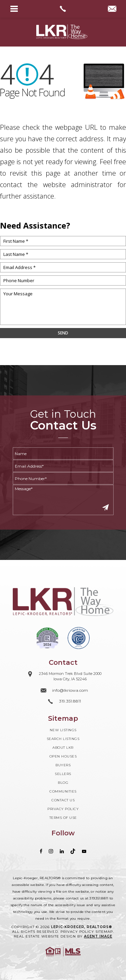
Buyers (63, 765)
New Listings (63, 730)
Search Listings (63, 739)
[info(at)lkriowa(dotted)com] (112, 9)
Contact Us (63, 800)
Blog (63, 783)
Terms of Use (63, 818)
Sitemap (104, 932)
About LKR (63, 748)
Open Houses (63, 756)
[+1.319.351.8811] (63, 702)
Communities (63, 791)
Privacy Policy (63, 809)
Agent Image (98, 936)
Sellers (63, 774)
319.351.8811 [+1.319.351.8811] (99, 898)
